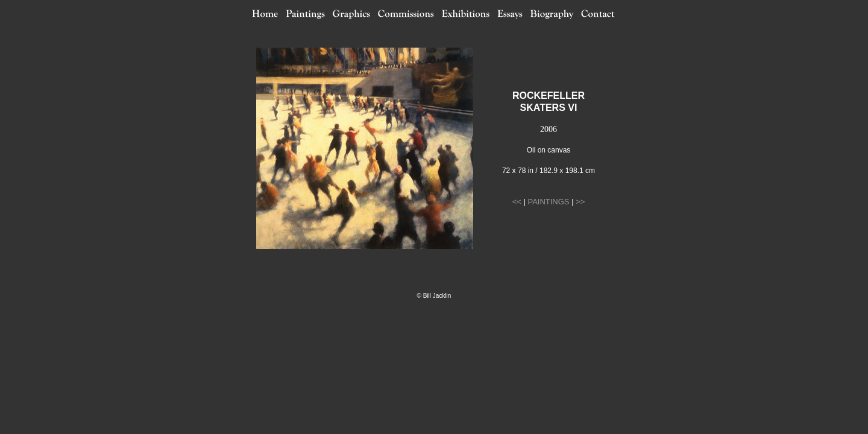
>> (580, 202)
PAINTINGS (548, 202)
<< (517, 202)
